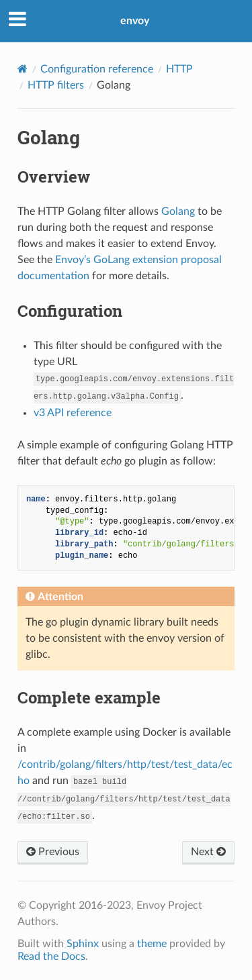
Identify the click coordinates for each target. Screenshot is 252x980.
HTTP (179, 69)
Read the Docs (51, 957)
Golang (178, 211)
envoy (135, 21)
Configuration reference (97, 69)
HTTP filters (56, 85)
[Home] (23, 69)
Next (208, 852)
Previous (53, 852)
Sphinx (83, 944)
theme (152, 944)
